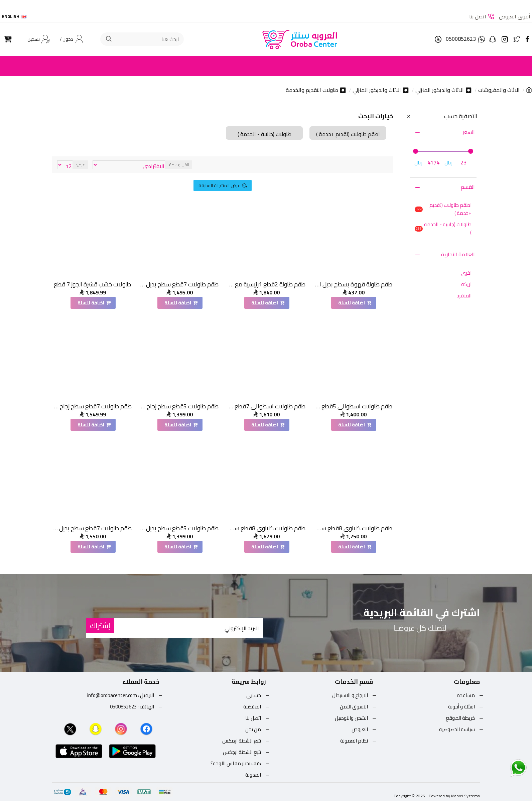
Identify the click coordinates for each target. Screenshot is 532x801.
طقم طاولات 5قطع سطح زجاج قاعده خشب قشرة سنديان (179, 406)
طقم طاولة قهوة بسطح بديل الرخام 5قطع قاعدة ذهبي (353, 284)
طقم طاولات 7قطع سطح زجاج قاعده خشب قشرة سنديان (92, 406)
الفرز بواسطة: (179, 165)
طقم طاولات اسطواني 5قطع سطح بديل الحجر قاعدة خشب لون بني (353, 406)
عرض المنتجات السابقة (219, 185)
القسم (468, 187)
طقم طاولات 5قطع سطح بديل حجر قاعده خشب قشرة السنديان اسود (179, 528)
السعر (469, 132)
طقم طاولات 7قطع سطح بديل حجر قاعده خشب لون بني (179, 284)
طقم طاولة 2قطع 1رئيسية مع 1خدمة (266, 284)
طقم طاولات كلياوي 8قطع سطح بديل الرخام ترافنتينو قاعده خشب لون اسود (353, 528)
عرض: (80, 165)
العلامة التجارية (458, 254)
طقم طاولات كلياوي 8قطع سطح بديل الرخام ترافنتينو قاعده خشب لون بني (266, 528)
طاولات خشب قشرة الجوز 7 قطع (92, 284)
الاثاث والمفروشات (499, 90)
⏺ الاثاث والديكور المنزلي (444, 90)
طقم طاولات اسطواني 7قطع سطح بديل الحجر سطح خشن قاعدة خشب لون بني (266, 406)
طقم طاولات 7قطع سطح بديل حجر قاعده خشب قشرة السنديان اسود (92, 528)
